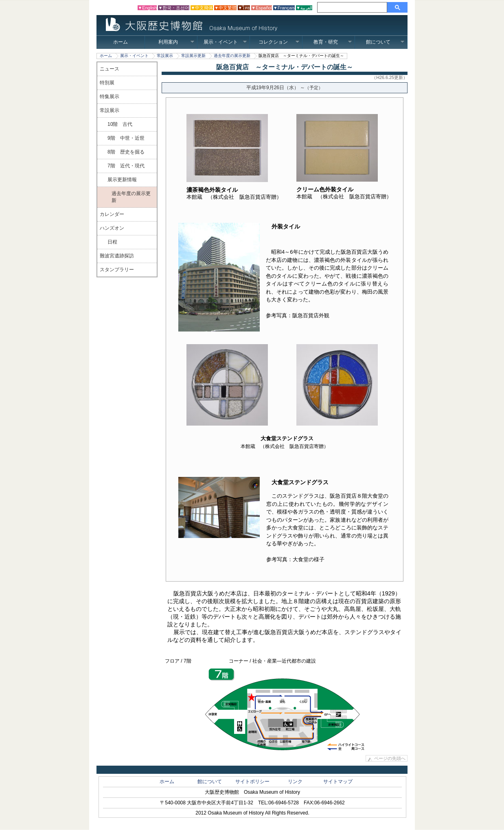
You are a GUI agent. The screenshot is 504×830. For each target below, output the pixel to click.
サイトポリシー (252, 782)
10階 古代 (120, 124)
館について (385, 42)
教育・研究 (333, 42)
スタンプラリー (117, 270)
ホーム (121, 42)
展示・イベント (225, 42)
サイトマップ (338, 782)
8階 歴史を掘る (126, 152)
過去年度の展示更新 (232, 56)
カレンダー (112, 214)
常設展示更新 (193, 56)
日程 (112, 242)
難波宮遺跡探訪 (117, 256)
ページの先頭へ (390, 758)
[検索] (353, 7)
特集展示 (110, 97)
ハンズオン (112, 228)
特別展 (107, 83)
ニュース (110, 69)
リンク (295, 782)
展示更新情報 (122, 180)
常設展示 (165, 56)
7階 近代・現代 (126, 166)
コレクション (279, 42)
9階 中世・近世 (126, 138)
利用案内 (176, 42)
